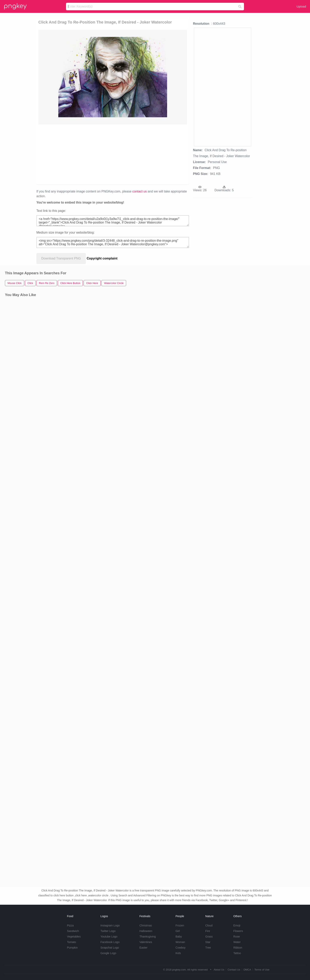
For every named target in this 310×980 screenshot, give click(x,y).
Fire (208, 931)
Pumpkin (72, 948)
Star (208, 942)
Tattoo (237, 953)
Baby (179, 937)
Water (237, 942)
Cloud (209, 925)
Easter (143, 948)
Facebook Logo (110, 942)
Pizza (70, 925)
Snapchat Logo (110, 948)
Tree (208, 948)
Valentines (146, 942)
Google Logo (108, 953)
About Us (219, 970)
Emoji (237, 925)
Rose (237, 937)
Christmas (146, 925)
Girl (178, 931)
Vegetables (74, 937)
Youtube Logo (109, 937)
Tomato (72, 942)
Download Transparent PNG (61, 258)
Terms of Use (262, 970)
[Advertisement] (113, 154)
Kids (178, 953)
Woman (180, 942)
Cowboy (181, 948)
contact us (139, 191)
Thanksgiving (148, 937)
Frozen (180, 925)
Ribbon (238, 948)
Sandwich (73, 931)
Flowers (238, 931)
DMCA (247, 970)
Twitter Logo (108, 931)
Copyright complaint (102, 258)
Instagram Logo (110, 925)
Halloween (146, 931)
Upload (301, 6)
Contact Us (234, 970)
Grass (209, 937)
